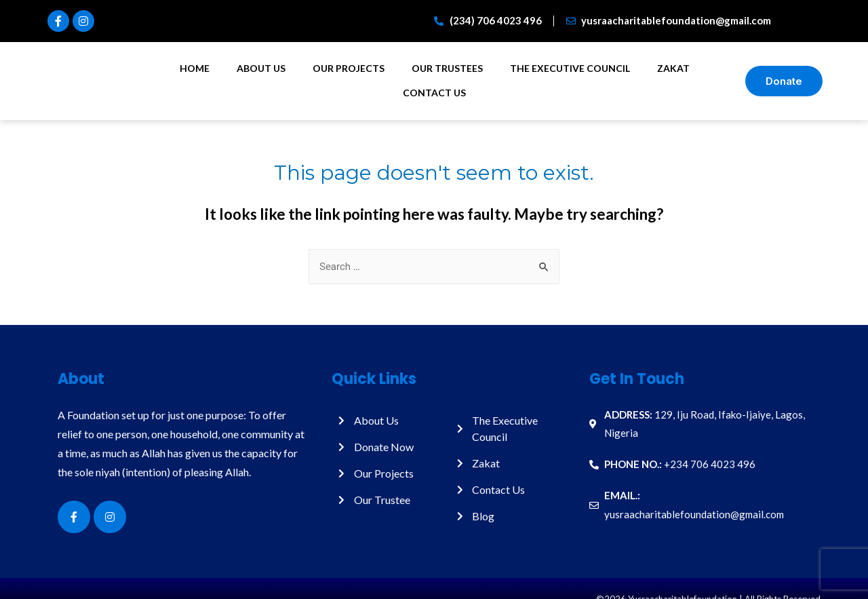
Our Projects (349, 68)
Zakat (673, 68)
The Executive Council (570, 68)
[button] (784, 81)
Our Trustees (447, 68)
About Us (261, 68)
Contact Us (434, 93)
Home (195, 68)
